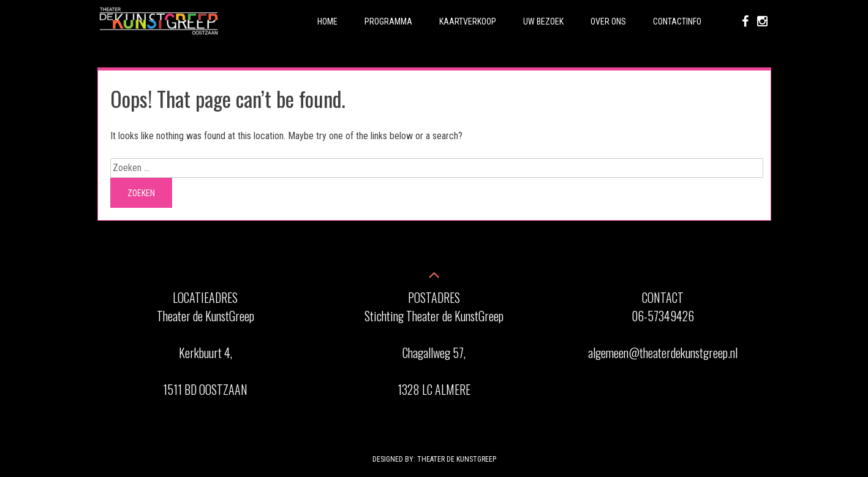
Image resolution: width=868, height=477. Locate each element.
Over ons (608, 21)
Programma (388, 21)
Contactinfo (677, 21)
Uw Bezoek (543, 21)
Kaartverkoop (468, 21)
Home (327, 21)
